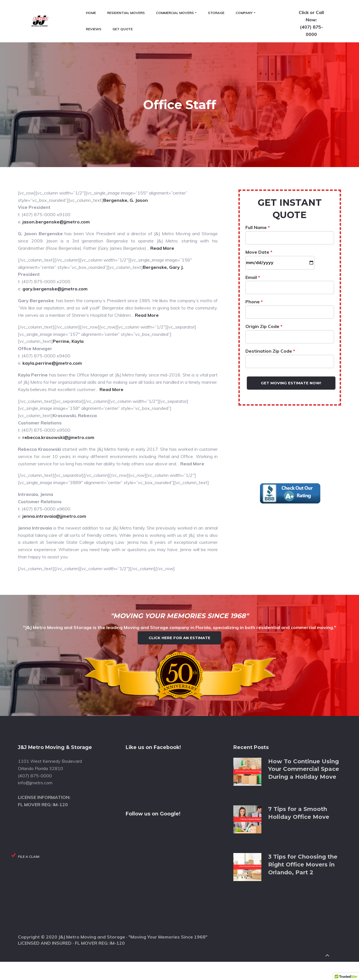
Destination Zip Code (290, 306)
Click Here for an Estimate (179, 602)
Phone (290, 256)
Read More (162, 198)
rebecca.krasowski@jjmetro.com (58, 387)
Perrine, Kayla (68, 291)
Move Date (280, 207)
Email (290, 232)
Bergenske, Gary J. (163, 217)
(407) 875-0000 (323, 31)
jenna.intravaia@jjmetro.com (54, 466)
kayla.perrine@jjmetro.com (52, 313)
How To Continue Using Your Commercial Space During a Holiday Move (304, 747)
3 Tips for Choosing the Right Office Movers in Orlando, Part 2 (303, 843)
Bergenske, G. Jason (126, 150)
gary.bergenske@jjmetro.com (55, 239)
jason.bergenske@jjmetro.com (56, 172)
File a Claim (29, 834)
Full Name (290, 182)
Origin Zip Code (290, 281)
